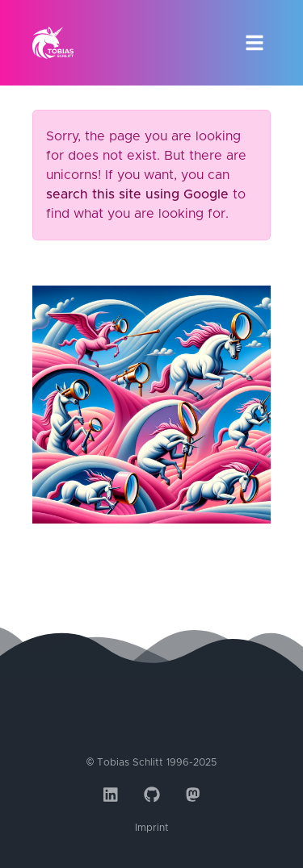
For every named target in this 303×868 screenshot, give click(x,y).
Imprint (152, 828)
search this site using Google (137, 194)
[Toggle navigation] (255, 43)
